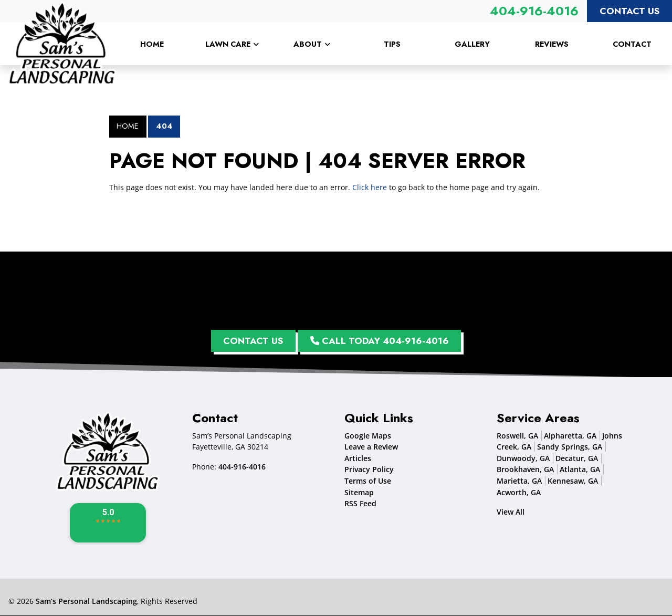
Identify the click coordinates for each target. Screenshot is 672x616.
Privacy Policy (369, 470)
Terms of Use (368, 481)
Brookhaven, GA (525, 470)
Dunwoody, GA (523, 459)
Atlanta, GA (580, 470)
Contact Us (629, 11)
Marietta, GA (519, 481)
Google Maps (368, 436)
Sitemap (359, 492)
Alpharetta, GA (570, 436)
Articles (358, 459)
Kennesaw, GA (573, 481)
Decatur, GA (577, 459)
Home (128, 126)
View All (511, 512)
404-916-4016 (534, 11)
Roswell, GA (517, 436)
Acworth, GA (519, 492)
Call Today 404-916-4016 (380, 341)
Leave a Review (371, 447)
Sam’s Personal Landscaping (86, 602)
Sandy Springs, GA (570, 447)
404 (164, 126)
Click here (370, 187)
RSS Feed (360, 504)
